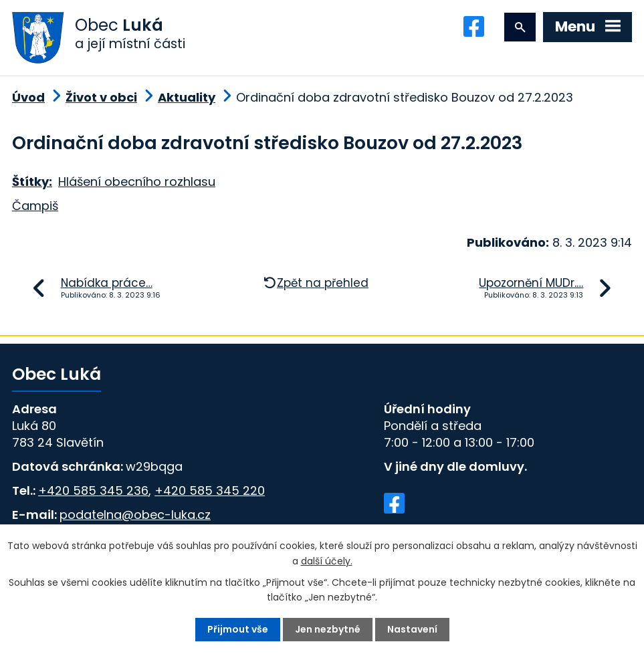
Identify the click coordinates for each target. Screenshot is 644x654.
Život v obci (101, 97)
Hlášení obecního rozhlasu (137, 182)
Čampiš (35, 206)
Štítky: (32, 182)
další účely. (327, 560)
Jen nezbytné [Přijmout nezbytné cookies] (328, 629)
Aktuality (187, 97)
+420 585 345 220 (210, 490)
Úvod (28, 97)
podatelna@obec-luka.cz (135, 515)
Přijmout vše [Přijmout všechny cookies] (238, 629)
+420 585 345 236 (93, 490)
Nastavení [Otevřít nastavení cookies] (412, 629)
